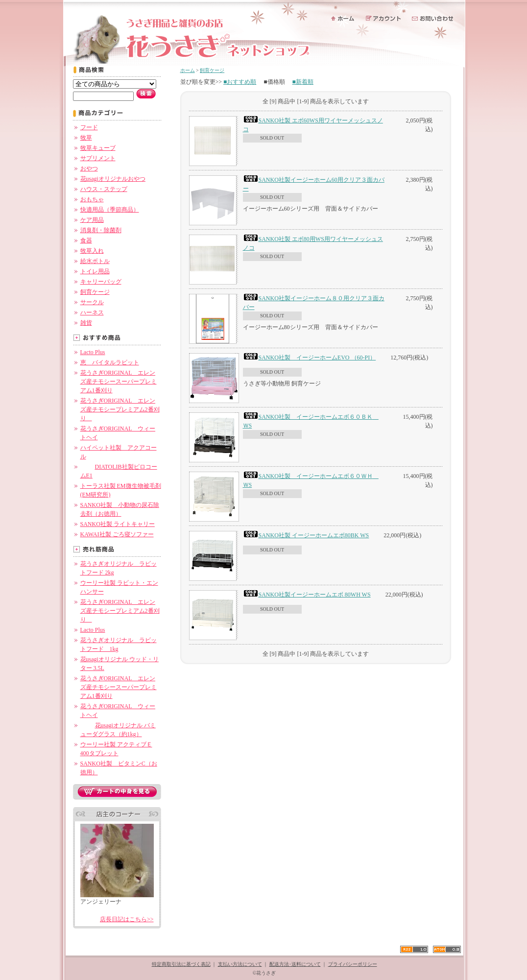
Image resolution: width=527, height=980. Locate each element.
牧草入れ (92, 251)
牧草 (86, 138)
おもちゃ (92, 199)
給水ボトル (95, 261)
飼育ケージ (95, 292)
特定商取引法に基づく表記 (181, 964)
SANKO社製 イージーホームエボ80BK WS (306, 535)
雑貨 (86, 323)
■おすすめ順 (240, 82)
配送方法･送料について (295, 964)
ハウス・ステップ (104, 189)
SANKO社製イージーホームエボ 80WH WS (307, 595)
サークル (92, 302)
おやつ (89, 168)
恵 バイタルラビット (110, 362)
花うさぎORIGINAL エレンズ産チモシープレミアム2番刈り (120, 409)
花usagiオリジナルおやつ (113, 179)
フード (89, 127)
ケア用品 (92, 220)
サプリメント (98, 158)
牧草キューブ (98, 148)
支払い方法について (240, 964)
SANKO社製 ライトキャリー (118, 524)
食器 (86, 240)
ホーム (188, 70)
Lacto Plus (93, 352)
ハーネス (92, 312)
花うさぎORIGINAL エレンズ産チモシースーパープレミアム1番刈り (119, 382)
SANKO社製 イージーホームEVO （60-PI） (310, 358)
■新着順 (303, 82)
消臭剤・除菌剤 (101, 230)
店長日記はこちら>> (127, 919)
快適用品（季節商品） (110, 210)
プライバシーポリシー (353, 964)
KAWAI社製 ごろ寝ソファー (117, 534)
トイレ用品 (95, 271)
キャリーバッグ (101, 282)
